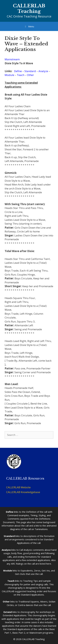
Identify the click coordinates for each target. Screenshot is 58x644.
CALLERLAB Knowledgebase (23, 492)
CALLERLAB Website (18, 487)
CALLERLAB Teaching (29, 9)
